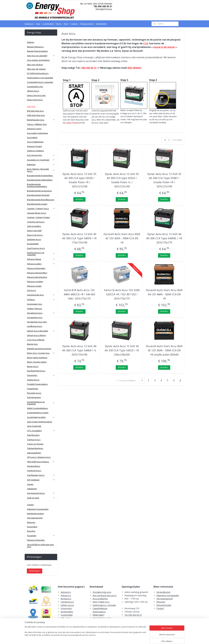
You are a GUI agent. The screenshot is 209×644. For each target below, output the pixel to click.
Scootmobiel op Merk (41, 417)
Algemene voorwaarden (168, 595)
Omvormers (41, 375)
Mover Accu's (33, 366)
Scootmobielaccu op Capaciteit (41, 403)
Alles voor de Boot (35, 65)
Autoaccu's (66, 592)
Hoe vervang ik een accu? (105, 595)
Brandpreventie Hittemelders (40, 180)
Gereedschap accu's (102, 618)
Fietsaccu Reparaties (36, 268)
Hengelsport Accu (41, 313)
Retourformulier (164, 605)
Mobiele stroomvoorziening (39, 349)
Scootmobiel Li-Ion (35, 87)
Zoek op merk (41, 498)
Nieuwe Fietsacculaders (37, 51)
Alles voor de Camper (36, 69)
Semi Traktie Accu (101, 602)
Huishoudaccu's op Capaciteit (40, 78)
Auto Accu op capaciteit (41, 56)
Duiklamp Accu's (34, 239)
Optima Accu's (33, 380)
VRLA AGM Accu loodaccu (41, 462)
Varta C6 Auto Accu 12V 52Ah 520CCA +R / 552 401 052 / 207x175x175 (122, 294)
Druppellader (33, 244)
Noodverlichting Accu (36, 371)
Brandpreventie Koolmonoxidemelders (37, 185)
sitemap (93, 639)
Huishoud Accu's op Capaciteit (41, 254)
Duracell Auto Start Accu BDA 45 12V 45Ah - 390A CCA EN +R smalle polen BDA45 (164, 350)
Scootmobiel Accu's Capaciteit (40, 82)
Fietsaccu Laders (41, 264)
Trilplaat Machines (35, 448)
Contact (30, 505)
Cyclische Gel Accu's (36, 222)
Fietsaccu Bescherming (37, 277)
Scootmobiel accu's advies (105, 621)
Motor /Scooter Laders (37, 362)
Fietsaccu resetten (35, 281)
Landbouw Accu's (35, 326)
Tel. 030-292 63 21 (133, 615)
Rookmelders (67, 612)
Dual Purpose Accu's (36, 248)
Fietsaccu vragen (34, 286)
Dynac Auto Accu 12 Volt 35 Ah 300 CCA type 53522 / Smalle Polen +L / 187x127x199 (122, 180)
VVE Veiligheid (41, 480)
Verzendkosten (163, 592)
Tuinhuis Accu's (34, 440)
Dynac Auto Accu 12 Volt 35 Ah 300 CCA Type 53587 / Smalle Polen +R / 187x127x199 (164, 180)
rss (99, 639)
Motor (59, 24)
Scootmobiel (48, 24)
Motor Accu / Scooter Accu (41, 353)
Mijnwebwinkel (135, 639)
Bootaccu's (66, 599)
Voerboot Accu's (34, 471)
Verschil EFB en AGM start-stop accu (40, 546)
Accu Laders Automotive (37, 133)
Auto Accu (31, 106)
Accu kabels (32, 137)
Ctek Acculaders (34, 226)
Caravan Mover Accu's (37, 213)
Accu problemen (100, 599)
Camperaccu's (67, 602)
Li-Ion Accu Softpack (36, 340)
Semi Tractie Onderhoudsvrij (39, 422)
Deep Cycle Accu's (35, 100)
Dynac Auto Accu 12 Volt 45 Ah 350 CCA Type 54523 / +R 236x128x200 (122, 350)
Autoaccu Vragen (34, 146)
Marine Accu (32, 344)
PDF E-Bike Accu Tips (103, 628)
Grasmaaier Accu (35, 304)
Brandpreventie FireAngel (38, 195)
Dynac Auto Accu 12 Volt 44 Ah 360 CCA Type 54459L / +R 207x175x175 (164, 238)
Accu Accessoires (41, 155)
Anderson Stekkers (35, 151)
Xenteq (30, 484)
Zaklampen (32, 489)
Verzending (32, 527)
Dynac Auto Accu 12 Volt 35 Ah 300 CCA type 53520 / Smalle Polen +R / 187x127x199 (79, 180)
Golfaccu (41, 299)
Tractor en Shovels (35, 444)
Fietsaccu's (29, 24)
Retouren (31, 522)
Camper (74, 24)
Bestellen (79, 199)
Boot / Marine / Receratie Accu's (41, 170)
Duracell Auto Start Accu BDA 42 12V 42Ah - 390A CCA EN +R (122, 238)
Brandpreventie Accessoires (39, 191)
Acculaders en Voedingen (41, 160)
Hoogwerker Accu (35, 317)
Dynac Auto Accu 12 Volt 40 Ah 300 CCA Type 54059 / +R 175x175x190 (79, 238)
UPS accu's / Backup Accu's (39, 457)
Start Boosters (33, 435)
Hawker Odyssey (35, 308)
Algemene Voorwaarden (38, 509)
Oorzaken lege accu (102, 592)
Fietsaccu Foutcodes (36, 540)
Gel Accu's (31, 290)
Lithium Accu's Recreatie (41, 331)
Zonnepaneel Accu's (41, 493)
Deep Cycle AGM (34, 231)
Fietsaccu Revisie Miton (37, 273)
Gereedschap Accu (41, 295)
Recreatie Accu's (34, 393)
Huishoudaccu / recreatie (104, 605)
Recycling (31, 531)
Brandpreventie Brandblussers (41, 200)
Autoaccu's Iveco (34, 129)
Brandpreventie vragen (37, 204)
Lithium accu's (67, 605)
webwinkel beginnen (110, 639)
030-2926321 (135, 68)
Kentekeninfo (101, 24)
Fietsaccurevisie (87, 24)
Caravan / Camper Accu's (41, 208)
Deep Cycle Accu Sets (36, 95)
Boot (66, 24)
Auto (38, 24)
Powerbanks (33, 389)
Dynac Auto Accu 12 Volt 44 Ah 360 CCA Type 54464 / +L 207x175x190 (79, 350)
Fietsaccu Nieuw (41, 259)
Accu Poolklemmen (35, 142)
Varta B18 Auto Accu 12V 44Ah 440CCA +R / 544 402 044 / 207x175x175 (79, 294)
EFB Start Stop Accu (35, 111)
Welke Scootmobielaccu (37, 408)
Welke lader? (98, 615)
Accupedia (41, 536)
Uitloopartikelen (34, 453)
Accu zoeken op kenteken (38, 60)
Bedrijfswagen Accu (41, 120)
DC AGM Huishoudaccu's (38, 73)
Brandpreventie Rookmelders (40, 176)
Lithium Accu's (33, 91)
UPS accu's (66, 618)
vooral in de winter (164, 47)
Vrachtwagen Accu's (41, 475)
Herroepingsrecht (35, 518)
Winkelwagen (35, 571)
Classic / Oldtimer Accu (37, 124)
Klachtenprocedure (35, 513)
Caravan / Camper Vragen (38, 217)
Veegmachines (34, 466)
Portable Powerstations (37, 384)
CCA (146, 43)
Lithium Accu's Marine (36, 335)
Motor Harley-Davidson (37, 358)
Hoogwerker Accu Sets (37, 322)
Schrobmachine (34, 397)
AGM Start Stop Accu (36, 115)
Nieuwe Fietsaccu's (35, 47)
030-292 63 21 (89, 68)
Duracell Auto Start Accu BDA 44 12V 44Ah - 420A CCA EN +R (164, 294)
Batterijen (41, 164)
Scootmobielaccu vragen (38, 413)
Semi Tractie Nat (34, 426)
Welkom (31, 42)
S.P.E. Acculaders (41, 431)
